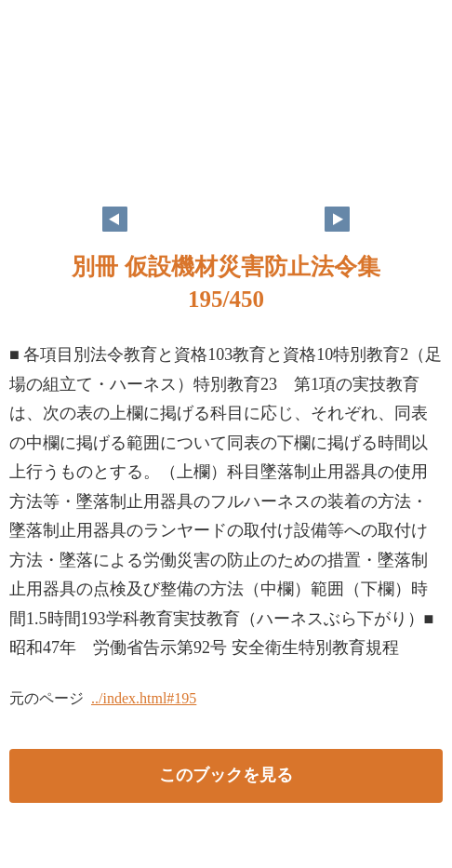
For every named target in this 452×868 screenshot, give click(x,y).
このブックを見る (226, 775)
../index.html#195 (144, 698)
